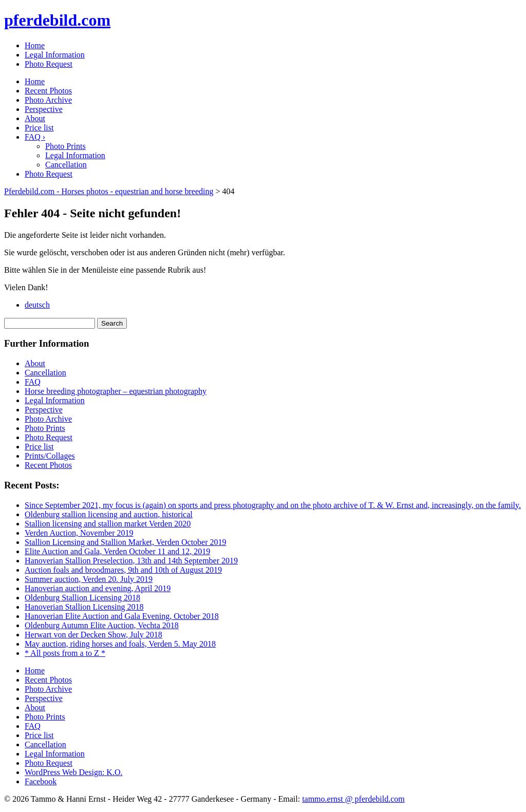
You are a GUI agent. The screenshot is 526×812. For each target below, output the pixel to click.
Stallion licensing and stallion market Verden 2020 (108, 524)
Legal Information (55, 55)
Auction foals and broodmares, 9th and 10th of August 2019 (123, 570)
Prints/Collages (50, 456)
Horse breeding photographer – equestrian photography (116, 391)
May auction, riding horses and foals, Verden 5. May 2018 (120, 644)
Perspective (44, 109)
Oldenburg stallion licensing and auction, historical (109, 514)
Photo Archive (48, 100)
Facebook (41, 781)
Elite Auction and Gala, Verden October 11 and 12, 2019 (117, 551)
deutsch (37, 305)
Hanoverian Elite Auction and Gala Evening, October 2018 (122, 616)
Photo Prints (65, 146)
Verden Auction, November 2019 (79, 533)
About (35, 118)
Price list (39, 128)
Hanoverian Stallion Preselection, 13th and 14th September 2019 (131, 561)
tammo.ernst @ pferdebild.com (353, 799)
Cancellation (66, 165)
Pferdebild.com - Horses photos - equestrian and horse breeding (109, 191)
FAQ (33, 382)
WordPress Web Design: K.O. (73, 772)
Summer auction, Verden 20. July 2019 (89, 579)
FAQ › (35, 137)
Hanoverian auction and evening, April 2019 (98, 588)
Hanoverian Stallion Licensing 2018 (84, 607)
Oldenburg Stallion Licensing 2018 (82, 598)
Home (35, 45)
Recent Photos (48, 91)
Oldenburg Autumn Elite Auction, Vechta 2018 (102, 625)
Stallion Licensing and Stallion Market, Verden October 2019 (126, 542)
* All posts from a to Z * (65, 653)
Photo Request (49, 64)
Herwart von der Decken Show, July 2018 (93, 635)
